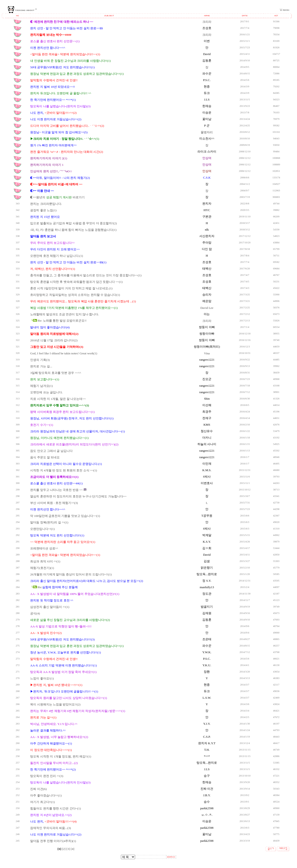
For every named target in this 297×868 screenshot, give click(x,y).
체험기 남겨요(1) (41, 386)
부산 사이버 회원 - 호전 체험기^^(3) (54, 503)
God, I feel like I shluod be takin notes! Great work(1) (64, 353)
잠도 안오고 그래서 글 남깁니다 (51, 451)
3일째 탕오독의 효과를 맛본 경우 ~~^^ (56, 373)
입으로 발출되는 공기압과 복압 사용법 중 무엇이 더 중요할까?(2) (73, 223)
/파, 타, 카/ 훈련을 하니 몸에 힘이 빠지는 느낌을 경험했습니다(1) (73, 230)
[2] (64, 849)
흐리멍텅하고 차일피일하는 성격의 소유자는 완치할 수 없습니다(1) (75, 295)
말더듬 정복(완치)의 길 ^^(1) (49, 522)
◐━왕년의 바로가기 (57, 197)
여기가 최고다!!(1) (42, 802)
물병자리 (207, 132)
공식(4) (35, 613)
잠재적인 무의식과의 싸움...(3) (50, 828)
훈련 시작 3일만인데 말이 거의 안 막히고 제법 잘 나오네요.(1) (71, 288)
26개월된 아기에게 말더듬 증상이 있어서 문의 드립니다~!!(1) (71, 574)
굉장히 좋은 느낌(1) (43, 210)
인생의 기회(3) (40, 360)
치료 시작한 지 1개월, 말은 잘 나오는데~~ (58, 399)
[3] (69, 849)
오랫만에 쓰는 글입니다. (46, 392)
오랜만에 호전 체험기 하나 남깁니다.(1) (56, 256)
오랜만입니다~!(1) (42, 529)
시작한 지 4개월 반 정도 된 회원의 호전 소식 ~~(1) (64, 470)
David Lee (207, 308)
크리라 (207, 22)
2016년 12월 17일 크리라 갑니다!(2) (54, 340)
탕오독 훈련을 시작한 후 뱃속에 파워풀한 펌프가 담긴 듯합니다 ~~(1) (76, 282)
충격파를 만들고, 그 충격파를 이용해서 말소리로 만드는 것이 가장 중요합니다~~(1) (86, 275)
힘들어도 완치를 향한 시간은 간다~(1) (55, 808)
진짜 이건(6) (38, 789)
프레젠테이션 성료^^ (44, 548)
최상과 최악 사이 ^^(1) (45, 561)
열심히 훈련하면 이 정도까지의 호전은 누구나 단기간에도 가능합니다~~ (78, 496)
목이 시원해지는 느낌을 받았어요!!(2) (55, 704)
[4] (73, 849)
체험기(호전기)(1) (42, 568)
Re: (58, 587)
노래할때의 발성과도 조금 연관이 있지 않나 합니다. (65, 314)
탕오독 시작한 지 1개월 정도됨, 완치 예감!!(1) (61, 756)
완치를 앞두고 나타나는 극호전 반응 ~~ (57, 490)
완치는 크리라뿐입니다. (46, 204)
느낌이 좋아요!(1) (42, 678)
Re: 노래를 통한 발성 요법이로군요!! (62, 321)
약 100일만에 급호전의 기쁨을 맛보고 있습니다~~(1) (65, 516)
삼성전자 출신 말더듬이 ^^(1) (50, 607)
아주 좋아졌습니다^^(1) (46, 795)
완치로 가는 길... (41, 366)
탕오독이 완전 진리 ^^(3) (47, 776)
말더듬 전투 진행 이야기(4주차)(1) (53, 841)
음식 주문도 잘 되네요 (45, 457)
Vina (207, 353)
